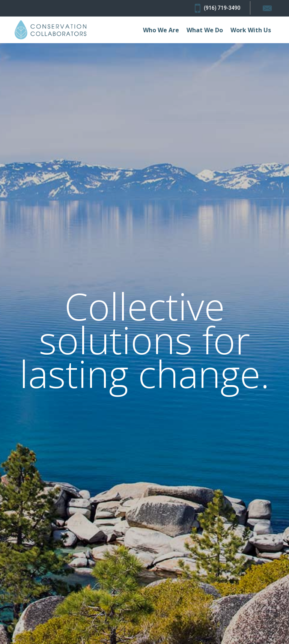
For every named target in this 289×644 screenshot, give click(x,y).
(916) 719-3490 (218, 8)
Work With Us (251, 30)
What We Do (205, 30)
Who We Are (161, 30)
